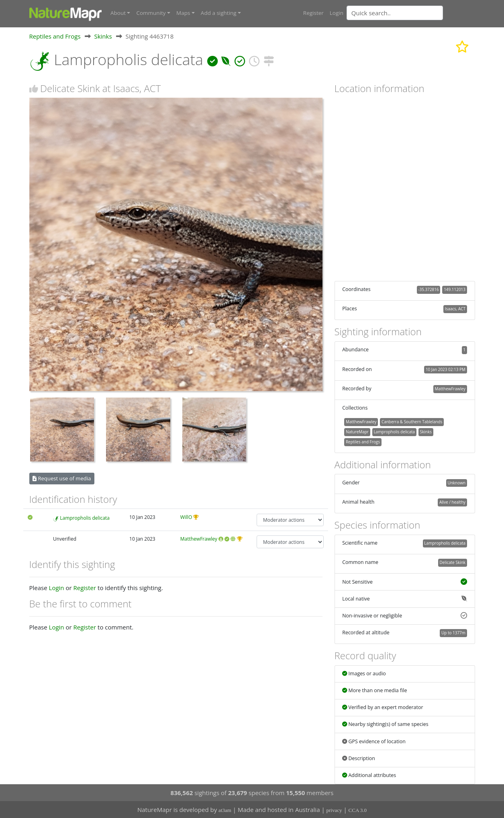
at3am (225, 810)
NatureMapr (357, 431)
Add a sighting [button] (219, 13)
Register (313, 13)
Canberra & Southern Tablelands (412, 422)
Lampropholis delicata (85, 518)
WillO (186, 517)
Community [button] (151, 13)
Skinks (103, 36)
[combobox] (411, 13)
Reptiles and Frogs (55, 36)
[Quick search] (395, 13)
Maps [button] (183, 13)
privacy (334, 810)
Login (337, 13)
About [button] (118, 13)
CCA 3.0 (358, 810)
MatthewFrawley (199, 539)
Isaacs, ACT (455, 309)
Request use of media (62, 478)
